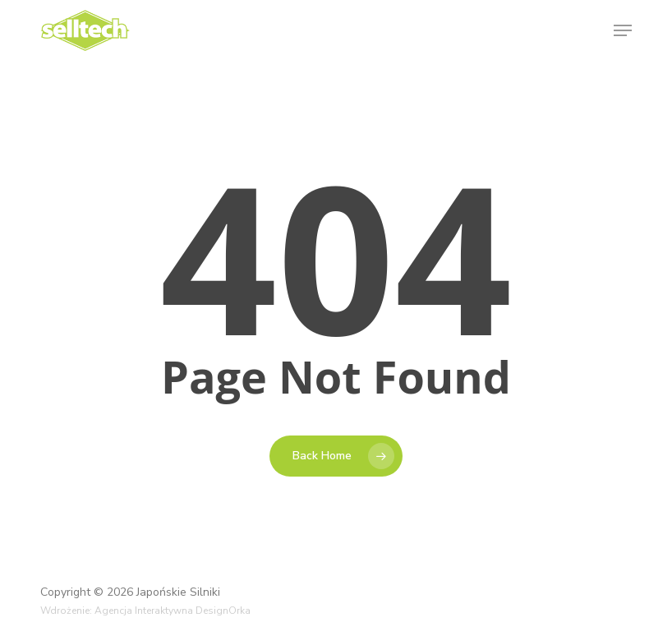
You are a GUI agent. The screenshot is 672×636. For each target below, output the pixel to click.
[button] (623, 30)
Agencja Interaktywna (144, 611)
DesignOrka (223, 611)
